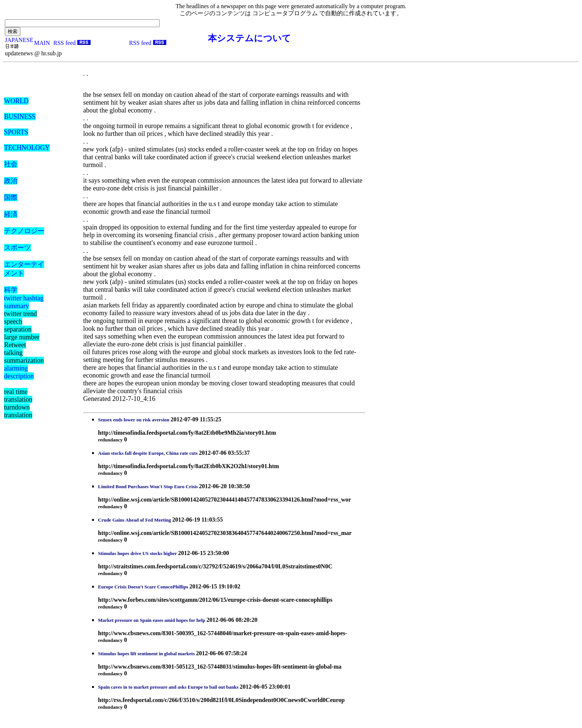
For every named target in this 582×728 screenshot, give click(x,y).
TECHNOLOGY (27, 148)
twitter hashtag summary (24, 302)
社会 (11, 164)
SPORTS (16, 132)
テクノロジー (24, 231)
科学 (11, 290)
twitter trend (20, 314)
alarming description (19, 372)
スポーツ (17, 248)
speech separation (18, 325)
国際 (11, 197)
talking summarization (24, 357)
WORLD (16, 101)
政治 (11, 181)
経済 (11, 214)
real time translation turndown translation (18, 403)
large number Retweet (22, 341)
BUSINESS (20, 117)
